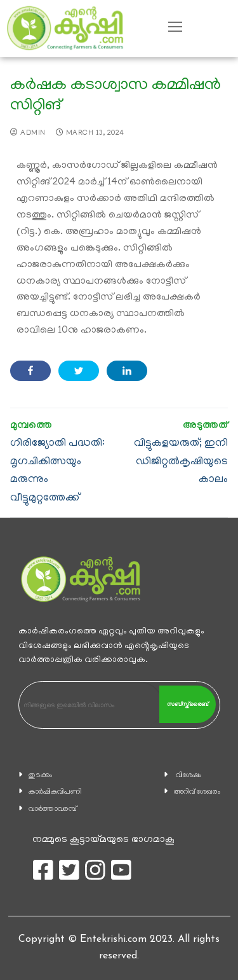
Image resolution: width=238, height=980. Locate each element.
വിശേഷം (188, 776)
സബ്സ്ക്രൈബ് (188, 704)
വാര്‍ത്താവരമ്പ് (53, 809)
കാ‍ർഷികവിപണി (55, 792)
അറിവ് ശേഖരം (197, 792)
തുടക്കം (40, 776)
